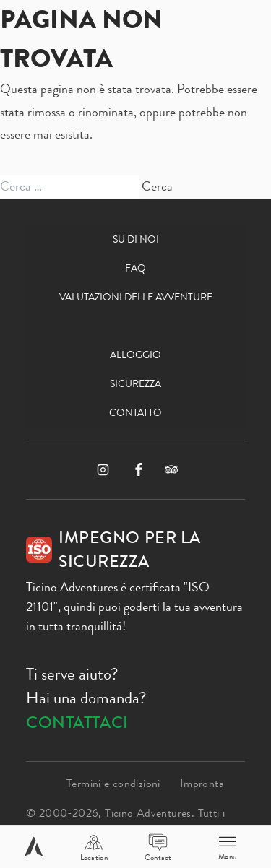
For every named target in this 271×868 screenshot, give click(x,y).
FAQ (135, 268)
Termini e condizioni (113, 783)
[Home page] (34, 847)
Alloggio (135, 355)
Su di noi (136, 239)
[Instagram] (103, 470)
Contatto (135, 412)
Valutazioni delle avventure (136, 297)
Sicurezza (135, 383)
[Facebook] (139, 469)
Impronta (202, 783)
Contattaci (77, 722)
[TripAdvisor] (171, 469)
